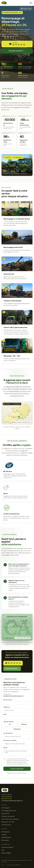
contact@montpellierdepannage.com (12, 801)
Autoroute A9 (5, 813)
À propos (4, 835)
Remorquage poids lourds (9, 811)
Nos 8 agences (6, 832)
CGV (3, 850)
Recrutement (5, 840)
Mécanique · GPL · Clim (8, 822)
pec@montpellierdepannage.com (13, 696)
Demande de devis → (12, 669)
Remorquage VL (6, 808)
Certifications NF (6, 837)
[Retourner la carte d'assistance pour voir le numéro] (17, 627)
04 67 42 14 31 (13, 663)
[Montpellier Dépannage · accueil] (4, 3)
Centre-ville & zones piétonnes (10, 819)
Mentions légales (6, 853)
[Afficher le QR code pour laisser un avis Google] (26, 9)
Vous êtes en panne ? (17, 51)
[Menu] (31, 3)
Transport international (8, 816)
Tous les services (6, 825)
